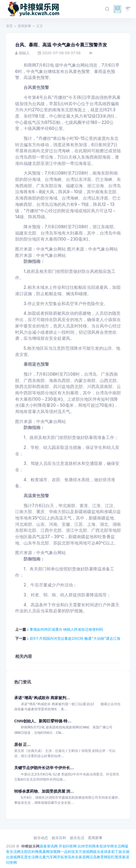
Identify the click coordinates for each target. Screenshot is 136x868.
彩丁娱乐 (118, 852)
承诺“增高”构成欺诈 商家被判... (42, 698)
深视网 (55, 852)
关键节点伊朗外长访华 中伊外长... (44, 768)
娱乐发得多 (102, 852)
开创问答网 (68, 846)
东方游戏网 (84, 852)
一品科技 (68, 852)
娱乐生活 (77, 838)
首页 (9, 26)
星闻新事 (24, 26)
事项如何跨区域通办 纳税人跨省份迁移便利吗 (66, 629)
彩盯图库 (115, 857)
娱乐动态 (41, 838)
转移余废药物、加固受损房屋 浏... (44, 791)
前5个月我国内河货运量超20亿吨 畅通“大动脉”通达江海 (75, 638)
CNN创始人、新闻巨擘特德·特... (43, 721)
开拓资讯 (64, 857)
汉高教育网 (99, 857)
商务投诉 (99, 846)
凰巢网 (44, 852)
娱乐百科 (59, 838)
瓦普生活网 (30, 857)
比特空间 (85, 846)
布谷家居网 (80, 857)
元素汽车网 (48, 857)
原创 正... (23, 745)
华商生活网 (116, 846)
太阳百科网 (30, 852)
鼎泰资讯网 (49, 846)
